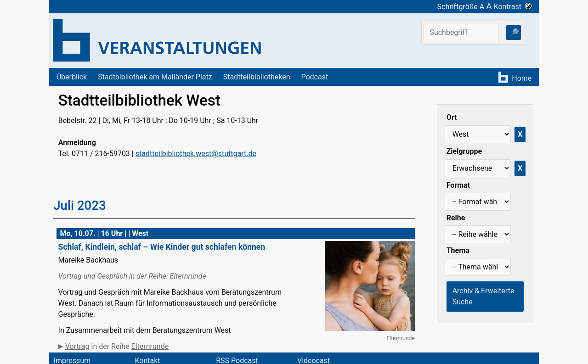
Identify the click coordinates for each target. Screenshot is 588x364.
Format (458, 185)
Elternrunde (150, 346)
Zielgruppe (464, 151)
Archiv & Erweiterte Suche (483, 296)
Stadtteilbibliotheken (257, 77)
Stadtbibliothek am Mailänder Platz (155, 77)
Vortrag (77, 346)
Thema (458, 250)
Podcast (314, 77)
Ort (452, 117)
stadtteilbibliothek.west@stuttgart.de (196, 154)
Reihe (456, 218)
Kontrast (513, 7)
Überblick (72, 77)
